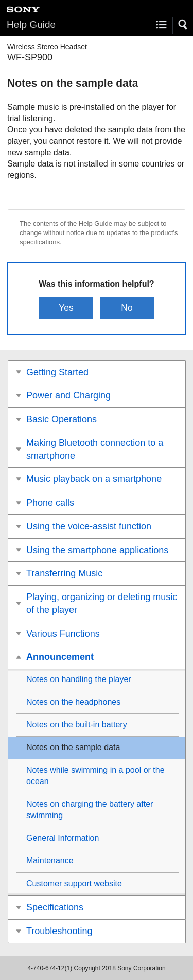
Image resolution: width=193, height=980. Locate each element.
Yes (66, 308)
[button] (183, 25)
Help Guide (31, 24)
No (127, 308)
